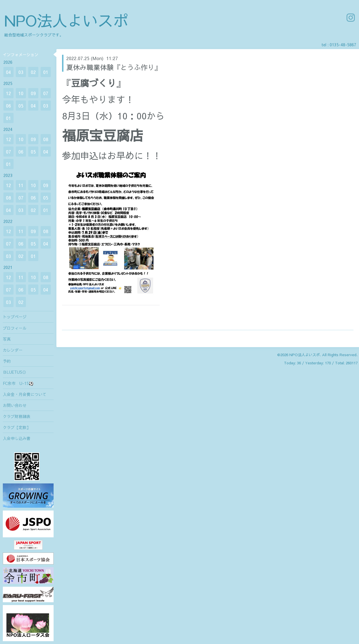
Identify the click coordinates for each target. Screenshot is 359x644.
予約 (7, 361)
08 (46, 139)
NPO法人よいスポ (66, 20)
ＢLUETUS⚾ (15, 372)
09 (33, 93)
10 (21, 93)
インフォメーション (21, 54)
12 (8, 93)
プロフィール (15, 328)
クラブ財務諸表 (17, 416)
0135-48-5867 (343, 45)
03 (21, 72)
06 (8, 106)
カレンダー (13, 350)
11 (21, 185)
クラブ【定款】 (17, 427)
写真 (7, 339)
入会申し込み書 (17, 438)
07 (46, 93)
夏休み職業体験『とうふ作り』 (114, 67)
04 (8, 72)
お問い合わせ (15, 405)
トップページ (15, 317)
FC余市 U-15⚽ (18, 383)
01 (46, 72)
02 (33, 72)
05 (21, 106)
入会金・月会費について (25, 394)
